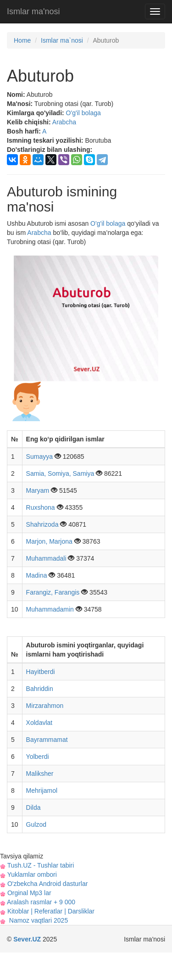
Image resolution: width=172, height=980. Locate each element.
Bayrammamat (47, 740)
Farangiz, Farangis (54, 592)
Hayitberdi (41, 672)
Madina (38, 575)
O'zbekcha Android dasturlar (44, 884)
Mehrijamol (42, 791)
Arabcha (64, 122)
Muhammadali (47, 558)
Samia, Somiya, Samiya (61, 473)
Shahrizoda (43, 524)
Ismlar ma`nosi (62, 40)
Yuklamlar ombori (28, 874)
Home (22, 40)
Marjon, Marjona (50, 541)
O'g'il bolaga (83, 113)
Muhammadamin (51, 609)
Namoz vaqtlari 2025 (34, 920)
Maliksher (40, 774)
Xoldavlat (39, 723)
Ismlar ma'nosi (33, 11)
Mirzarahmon (45, 706)
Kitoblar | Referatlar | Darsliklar (47, 911)
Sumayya (40, 457)
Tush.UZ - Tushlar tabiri (37, 865)
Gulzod (36, 824)
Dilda (33, 807)
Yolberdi (38, 757)
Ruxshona (42, 507)
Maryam (39, 490)
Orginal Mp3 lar (26, 893)
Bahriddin (40, 689)
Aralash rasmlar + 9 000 (38, 902)
